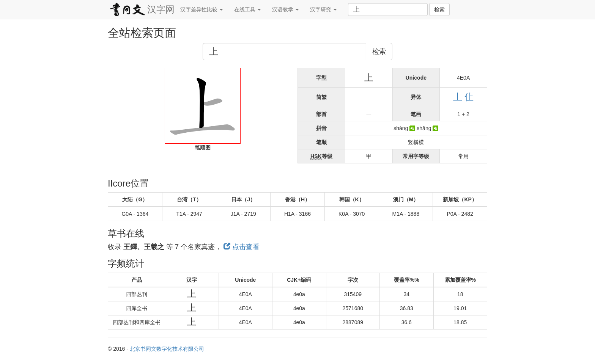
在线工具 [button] (247, 9)
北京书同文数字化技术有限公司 (167, 349)
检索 (439, 9)
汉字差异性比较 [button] (201, 9)
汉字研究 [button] (323, 9)
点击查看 (242, 247)
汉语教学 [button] (285, 9)
